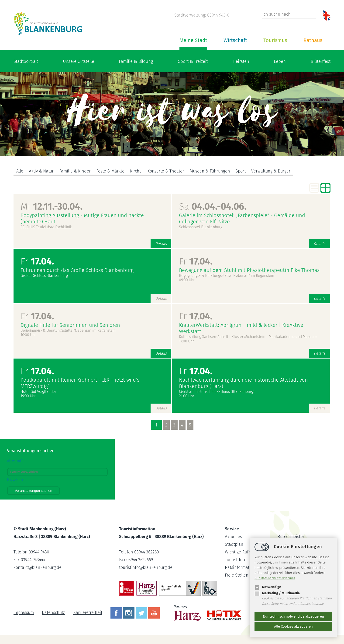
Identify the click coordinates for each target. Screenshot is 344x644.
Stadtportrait (26, 61)
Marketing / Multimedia (277, 593)
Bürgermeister (291, 537)
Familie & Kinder (75, 171)
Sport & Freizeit (193, 61)
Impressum (24, 613)
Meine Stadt (193, 40)
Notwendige (268, 587)
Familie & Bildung (136, 61)
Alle (20, 171)
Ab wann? (15, 461)
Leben (280, 61)
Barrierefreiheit (88, 613)
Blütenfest (321, 61)
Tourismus (275, 40)
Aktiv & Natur (41, 171)
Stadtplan (234, 544)
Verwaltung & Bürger (271, 171)
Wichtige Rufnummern (246, 552)
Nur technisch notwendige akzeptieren (293, 616)
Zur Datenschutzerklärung (275, 578)
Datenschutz (53, 613)
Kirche (136, 171)
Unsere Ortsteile (79, 61)
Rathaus (313, 40)
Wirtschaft (235, 40)
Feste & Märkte (110, 171)
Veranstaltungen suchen (33, 491)
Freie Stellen (237, 575)
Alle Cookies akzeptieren (293, 626)
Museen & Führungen (210, 171)
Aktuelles (233, 537)
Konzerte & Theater (166, 171)
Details (161, 244)
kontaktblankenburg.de (38, 567)
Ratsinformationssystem (248, 567)
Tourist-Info (236, 560)
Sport (241, 171)
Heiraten (241, 61)
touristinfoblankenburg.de (146, 567)
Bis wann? (15, 480)
